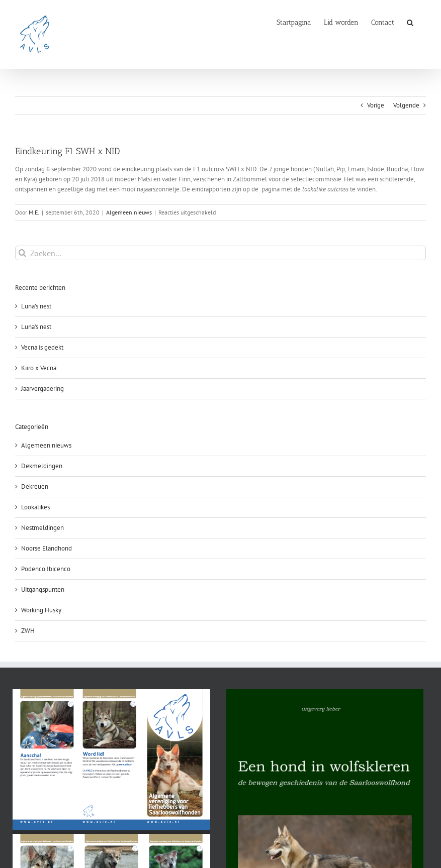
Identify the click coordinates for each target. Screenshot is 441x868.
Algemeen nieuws (129, 212)
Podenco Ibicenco (46, 569)
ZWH (28, 631)
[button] (410, 22)
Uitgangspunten (43, 589)
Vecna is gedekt (42, 347)
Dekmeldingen (42, 466)
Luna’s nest (36, 306)
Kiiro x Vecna (39, 368)
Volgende (406, 105)
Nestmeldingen (42, 528)
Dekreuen (35, 486)
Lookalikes (35, 507)
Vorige (376, 105)
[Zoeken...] (220, 253)
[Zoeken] (22, 253)
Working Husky (41, 610)
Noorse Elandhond (47, 548)
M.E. (34, 212)
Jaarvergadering (42, 389)
